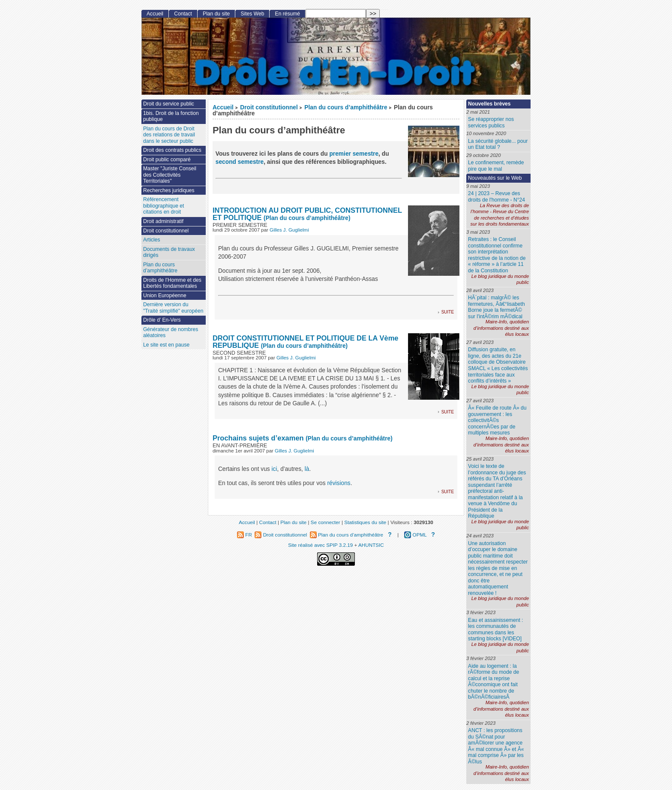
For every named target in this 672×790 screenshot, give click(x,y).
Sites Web (252, 14)
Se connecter (325, 522)
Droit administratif (163, 221)
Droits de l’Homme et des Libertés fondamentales (172, 283)
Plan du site (216, 14)
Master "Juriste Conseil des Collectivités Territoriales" (170, 175)
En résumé (288, 14)
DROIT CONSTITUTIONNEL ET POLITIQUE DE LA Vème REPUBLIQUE (306, 342)
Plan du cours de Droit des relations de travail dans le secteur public (169, 135)
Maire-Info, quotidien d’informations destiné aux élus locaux (501, 328)
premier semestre (354, 154)
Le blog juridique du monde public (500, 279)
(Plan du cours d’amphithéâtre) (307, 218)
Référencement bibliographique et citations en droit (163, 206)
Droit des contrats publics (172, 150)
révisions (339, 483)
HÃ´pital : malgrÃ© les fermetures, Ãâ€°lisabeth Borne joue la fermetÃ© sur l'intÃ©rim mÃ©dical (496, 307)
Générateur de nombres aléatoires (171, 333)
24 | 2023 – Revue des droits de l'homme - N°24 (496, 197)
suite (448, 312)
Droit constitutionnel (269, 107)
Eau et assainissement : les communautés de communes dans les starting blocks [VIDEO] (495, 630)
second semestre (240, 162)
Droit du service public (169, 104)
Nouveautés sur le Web (495, 178)
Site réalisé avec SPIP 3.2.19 (320, 545)
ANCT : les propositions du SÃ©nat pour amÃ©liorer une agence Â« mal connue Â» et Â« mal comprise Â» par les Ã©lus (496, 746)
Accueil (223, 107)
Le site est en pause (166, 345)
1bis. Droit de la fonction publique (171, 116)
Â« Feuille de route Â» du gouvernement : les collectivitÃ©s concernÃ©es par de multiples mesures (497, 420)
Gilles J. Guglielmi (289, 230)
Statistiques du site (365, 522)
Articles (152, 240)
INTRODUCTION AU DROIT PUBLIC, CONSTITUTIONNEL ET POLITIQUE (307, 214)
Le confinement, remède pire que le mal (496, 166)
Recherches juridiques (169, 190)
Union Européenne (165, 295)
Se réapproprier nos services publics (491, 122)
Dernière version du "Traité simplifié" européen (173, 308)
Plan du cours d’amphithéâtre (346, 107)
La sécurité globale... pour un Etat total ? (498, 144)
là (307, 469)
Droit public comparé (167, 160)
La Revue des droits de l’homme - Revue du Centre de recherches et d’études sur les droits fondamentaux (499, 215)
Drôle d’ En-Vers (162, 320)
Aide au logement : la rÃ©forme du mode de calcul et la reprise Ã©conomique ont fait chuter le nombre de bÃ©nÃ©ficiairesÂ (493, 682)
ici (274, 469)
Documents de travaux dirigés (169, 252)
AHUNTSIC (371, 545)
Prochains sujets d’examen (258, 438)
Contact (183, 14)
